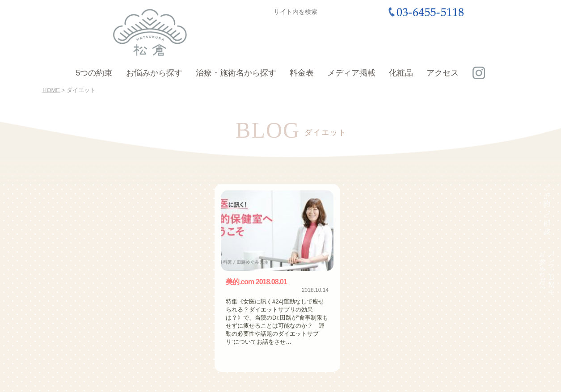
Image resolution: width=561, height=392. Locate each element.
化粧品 (401, 73)
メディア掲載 (351, 73)
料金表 (302, 73)
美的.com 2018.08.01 (256, 282)
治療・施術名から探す (236, 73)
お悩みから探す (154, 73)
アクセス (443, 73)
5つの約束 (94, 73)
